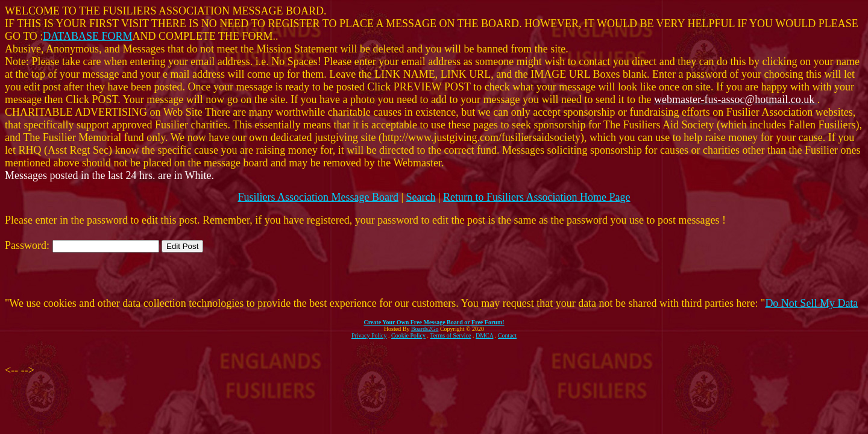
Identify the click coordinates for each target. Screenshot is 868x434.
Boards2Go (425, 329)
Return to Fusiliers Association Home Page (536, 197)
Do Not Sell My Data (811, 303)
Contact (507, 335)
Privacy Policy (369, 335)
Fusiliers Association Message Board (318, 197)
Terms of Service (450, 335)
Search (421, 197)
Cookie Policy (408, 335)
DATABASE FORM (87, 36)
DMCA (484, 335)
